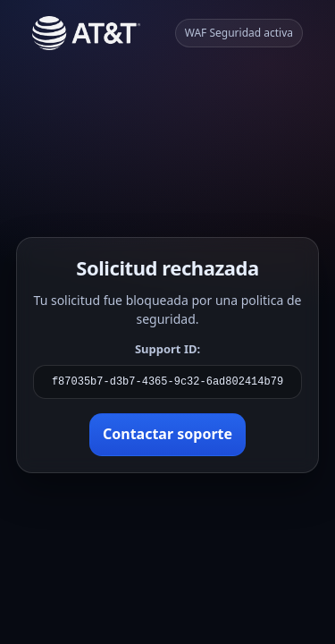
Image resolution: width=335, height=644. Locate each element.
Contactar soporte (167, 434)
